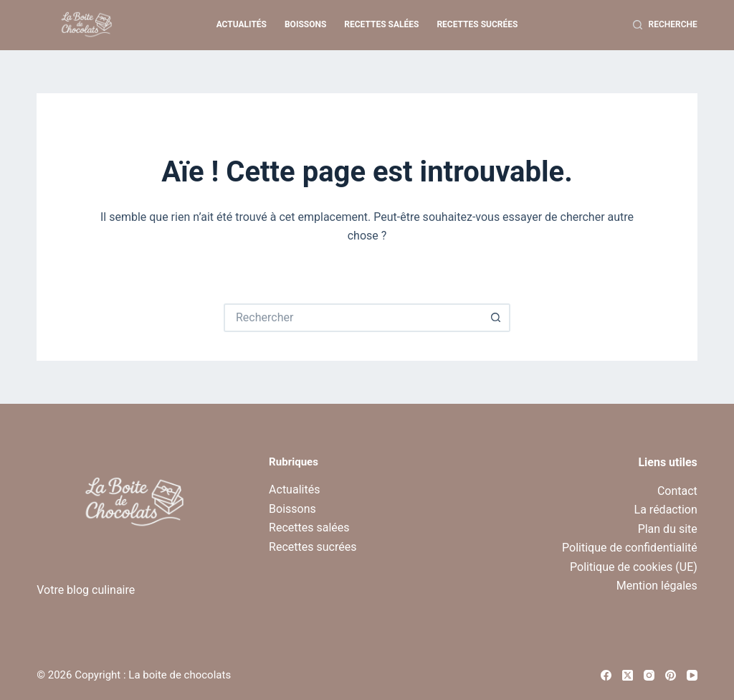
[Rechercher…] (353, 318)
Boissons (305, 24)
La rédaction (666, 510)
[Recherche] (665, 25)
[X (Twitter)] (628, 675)
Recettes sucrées (477, 24)
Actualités (242, 24)
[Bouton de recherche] (496, 318)
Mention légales (657, 586)
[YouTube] (692, 675)
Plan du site (668, 529)
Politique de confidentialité (630, 548)
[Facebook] (606, 675)
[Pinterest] (671, 675)
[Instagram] (649, 675)
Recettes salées (381, 24)
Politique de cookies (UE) (634, 567)
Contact (677, 491)
